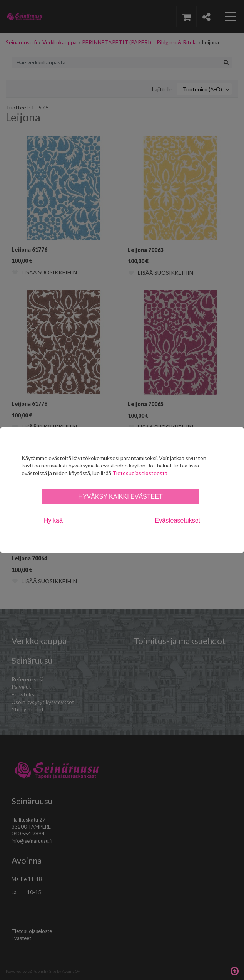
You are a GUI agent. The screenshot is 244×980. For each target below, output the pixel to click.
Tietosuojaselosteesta (140, 473)
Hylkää (53, 520)
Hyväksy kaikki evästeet (120, 497)
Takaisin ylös (234, 970)
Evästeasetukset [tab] (178, 520)
